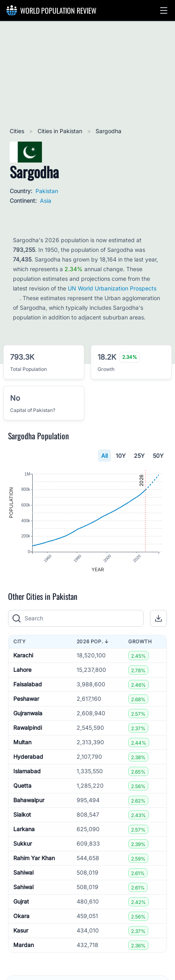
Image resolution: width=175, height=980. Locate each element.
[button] (164, 10)
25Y (139, 456)
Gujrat (21, 902)
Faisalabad (28, 685)
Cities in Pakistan (61, 131)
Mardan (24, 945)
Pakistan (47, 191)
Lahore (22, 670)
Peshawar (26, 699)
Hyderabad (28, 757)
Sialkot (22, 815)
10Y (121, 456)
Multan (22, 742)
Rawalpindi (28, 728)
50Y (158, 456)
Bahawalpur (29, 800)
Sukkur (23, 844)
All (104, 456)
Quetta (22, 786)
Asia (46, 201)
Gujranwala (28, 713)
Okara (21, 916)
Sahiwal (23, 873)
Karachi (23, 656)
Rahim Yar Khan (34, 858)
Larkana (24, 829)
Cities (18, 131)
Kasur (21, 931)
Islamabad (27, 771)
